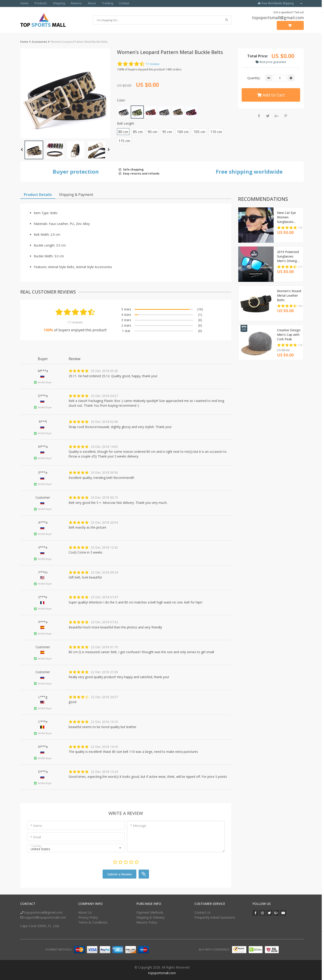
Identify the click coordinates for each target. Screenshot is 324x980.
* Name (36, 825)
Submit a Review (119, 874)
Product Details (38, 194)
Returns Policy (147, 922)
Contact (118, 3)
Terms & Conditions (93, 922)
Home (24, 3)
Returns (72, 3)
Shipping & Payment (76, 194)
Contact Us (202, 912)
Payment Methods (150, 912)
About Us (85, 912)
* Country (36, 846)
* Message (138, 825)
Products (39, 3)
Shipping (56, 3)
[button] (65, 93)
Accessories (39, 41)
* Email (36, 837)
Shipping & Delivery (150, 917)
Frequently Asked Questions (215, 917)
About (87, 3)
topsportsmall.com (162, 973)
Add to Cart (271, 94)
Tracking (102, 3)
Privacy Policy (88, 917)
